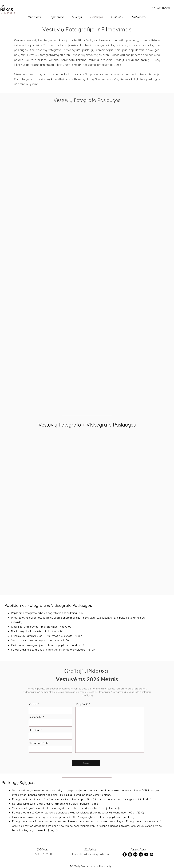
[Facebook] (125, 854)
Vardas (33, 704)
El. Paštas (34, 730)
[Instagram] (130, 854)
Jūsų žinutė (82, 704)
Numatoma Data (39, 743)
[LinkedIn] (141, 854)
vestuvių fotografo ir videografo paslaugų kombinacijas (75, 50)
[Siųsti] (86, 763)
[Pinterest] (152, 854)
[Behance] (135, 854)
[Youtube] (146, 854)
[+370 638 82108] (160, 8)
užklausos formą (138, 60)
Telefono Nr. (36, 717)
